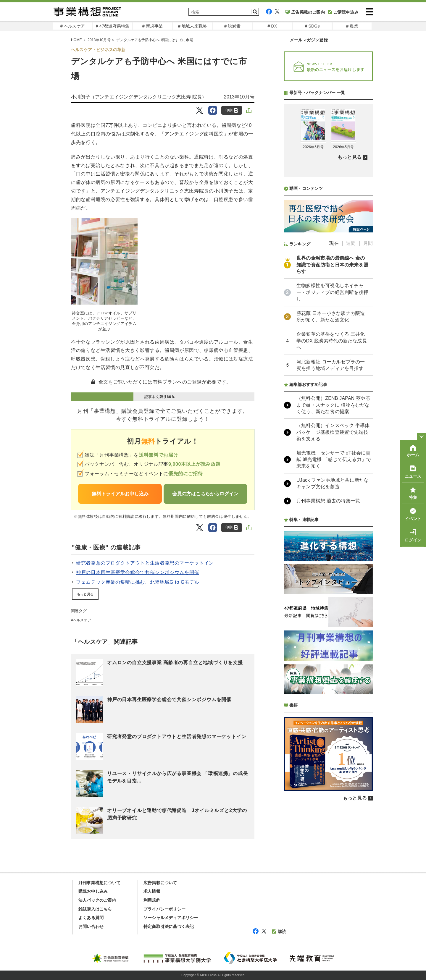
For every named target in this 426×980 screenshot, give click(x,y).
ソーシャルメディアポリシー (171, 918)
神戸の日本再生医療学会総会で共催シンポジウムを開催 (138, 572)
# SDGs (312, 26)
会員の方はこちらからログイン (205, 494)
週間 (351, 243)
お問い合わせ (91, 926)
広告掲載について (160, 883)
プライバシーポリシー (164, 909)
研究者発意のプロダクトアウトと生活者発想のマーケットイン (145, 563)
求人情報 (152, 891)
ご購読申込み (343, 12)
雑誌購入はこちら (95, 909)
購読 (279, 932)
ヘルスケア (82, 620)
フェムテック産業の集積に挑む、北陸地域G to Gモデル (138, 582)
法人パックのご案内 (97, 900)
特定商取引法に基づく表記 (169, 926)
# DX (272, 26)
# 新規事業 (153, 26)
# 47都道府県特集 (113, 26)
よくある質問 (91, 918)
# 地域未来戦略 (192, 26)
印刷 (232, 110)
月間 (368, 243)
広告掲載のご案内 (305, 12)
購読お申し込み (93, 891)
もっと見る (85, 594)
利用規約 (152, 900)
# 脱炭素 (232, 26)
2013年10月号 (239, 97)
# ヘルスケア (73, 26)
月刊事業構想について (99, 883)
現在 (334, 243)
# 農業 (352, 26)
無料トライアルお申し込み (120, 494)
